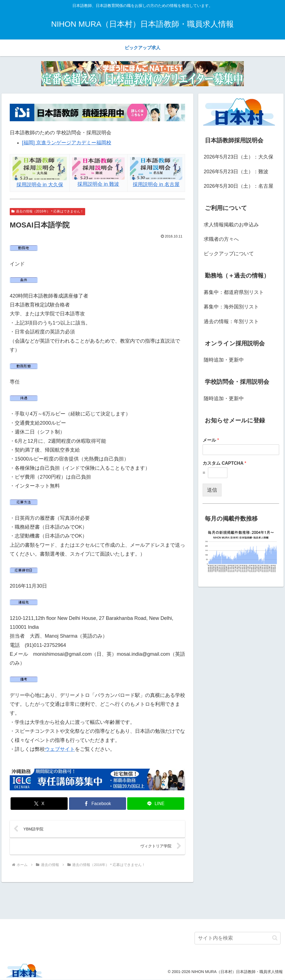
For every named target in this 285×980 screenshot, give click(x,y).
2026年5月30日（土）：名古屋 (239, 186)
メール (211, 440)
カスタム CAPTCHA (224, 463)
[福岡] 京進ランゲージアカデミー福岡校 (67, 143)
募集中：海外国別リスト (231, 307)
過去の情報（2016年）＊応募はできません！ (47, 211)
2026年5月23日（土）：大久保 (239, 157)
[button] (275, 938)
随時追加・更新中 (224, 360)
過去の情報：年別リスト (231, 321)
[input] (238, 938)
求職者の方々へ (221, 239)
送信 (212, 490)
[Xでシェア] (39, 804)
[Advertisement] (142, 900)
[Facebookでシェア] (98, 804)
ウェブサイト (60, 749)
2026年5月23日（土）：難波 (236, 172)
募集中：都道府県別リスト (234, 292)
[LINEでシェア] (156, 804)
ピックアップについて (229, 254)
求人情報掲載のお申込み (231, 225)
